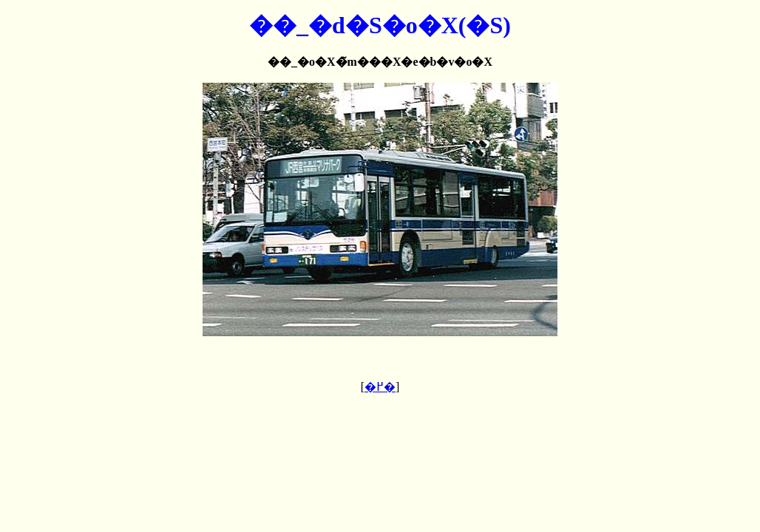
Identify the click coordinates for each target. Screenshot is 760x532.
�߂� (380, 387)
